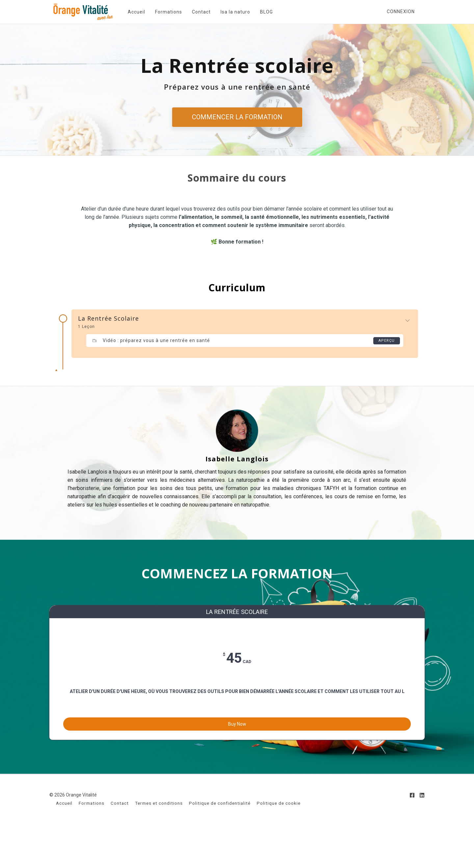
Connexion (401, 12)
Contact (197, 12)
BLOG (263, 12)
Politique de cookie (279, 844)
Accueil (132, 12)
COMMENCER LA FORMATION (237, 117)
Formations (165, 12)
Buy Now (237, 760)
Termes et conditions (159, 844)
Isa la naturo (231, 12)
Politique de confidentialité (220, 844)
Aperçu (386, 341)
